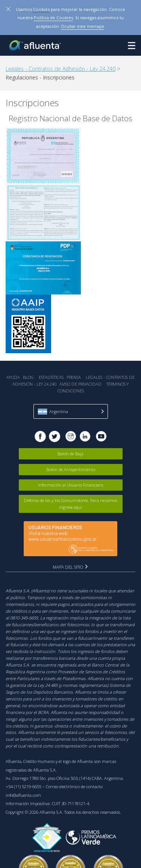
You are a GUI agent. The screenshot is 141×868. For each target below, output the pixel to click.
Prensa (74, 377)
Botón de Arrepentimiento (71, 469)
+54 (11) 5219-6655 (23, 786)
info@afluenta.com (23, 795)
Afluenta (36, 45)
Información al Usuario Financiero (70, 485)
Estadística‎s (51, 377)
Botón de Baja (70, 454)
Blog (28, 377)
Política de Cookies (53, 18)
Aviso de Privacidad (80, 384)
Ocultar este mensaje (83, 26)
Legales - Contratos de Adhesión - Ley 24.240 (61, 69)
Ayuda (13, 377)
